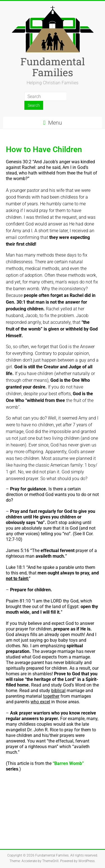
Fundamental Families (53, 67)
